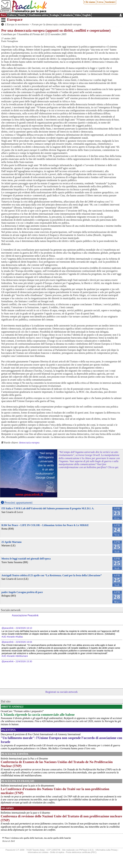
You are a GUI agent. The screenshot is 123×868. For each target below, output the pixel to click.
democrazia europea (29, 443)
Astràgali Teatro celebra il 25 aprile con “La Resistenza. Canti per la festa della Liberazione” (52, 575)
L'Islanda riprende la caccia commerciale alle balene (38, 715)
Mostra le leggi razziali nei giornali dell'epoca (26, 559)
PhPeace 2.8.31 (86, 850)
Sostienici (110, 2)
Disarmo (7, 808)
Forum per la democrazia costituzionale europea (57, 24)
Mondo (22, 15)
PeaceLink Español (15, 754)
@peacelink (8, 628)
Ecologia (54, 15)
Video (78, 15)
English (87, 15)
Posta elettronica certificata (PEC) (81, 852)
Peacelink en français (18, 781)
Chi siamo (90, 2)
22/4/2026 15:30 (24, 661)
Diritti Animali (12, 707)
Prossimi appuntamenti (19, 503)
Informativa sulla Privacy (106, 850)
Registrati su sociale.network (61, 692)
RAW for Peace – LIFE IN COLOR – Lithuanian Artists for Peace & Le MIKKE (45, 525)
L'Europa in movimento (17, 24)
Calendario (67, 15)
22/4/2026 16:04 (24, 642)
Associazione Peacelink (25, 615)
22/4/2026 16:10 (24, 628)
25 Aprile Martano (11, 542)
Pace (3, 15)
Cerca (100, 2)
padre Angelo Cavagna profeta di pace (22, 592)
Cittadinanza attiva (38, 15)
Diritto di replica (57, 852)
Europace (15, 19)
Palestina (8, 730)
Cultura (12, 15)
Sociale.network (11, 610)
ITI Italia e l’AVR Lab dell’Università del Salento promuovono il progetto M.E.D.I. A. (48, 508)
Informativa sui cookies (38, 852)
